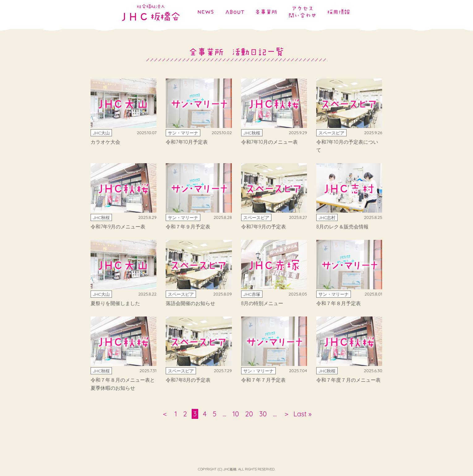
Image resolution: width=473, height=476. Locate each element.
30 (263, 414)
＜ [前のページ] (165, 414)
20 (249, 414)
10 (236, 414)
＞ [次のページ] (285, 414)
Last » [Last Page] (303, 414)
